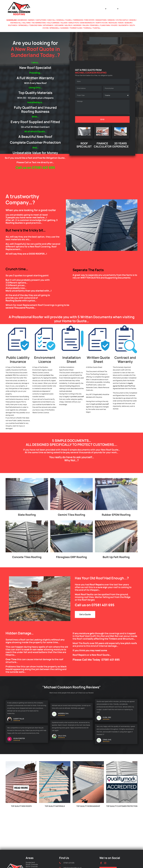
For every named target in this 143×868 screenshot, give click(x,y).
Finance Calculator (127, 9)
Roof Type (99, 9)
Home (90, 9)
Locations (112, 9)
